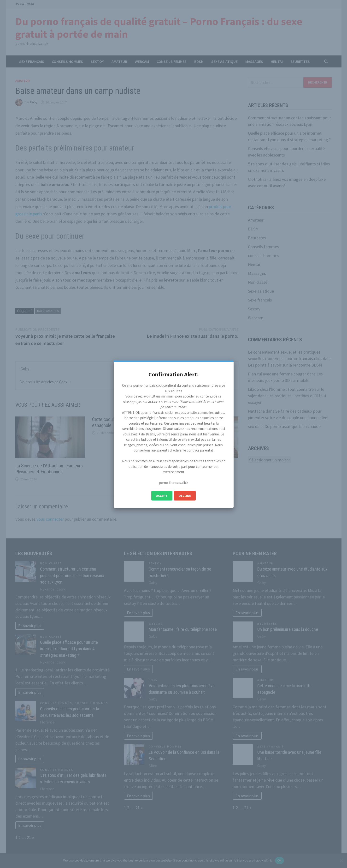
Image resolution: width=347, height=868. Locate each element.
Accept (162, 496)
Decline (185, 496)
